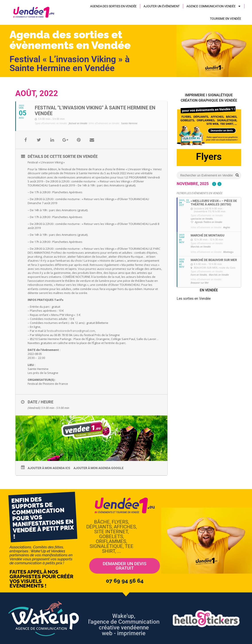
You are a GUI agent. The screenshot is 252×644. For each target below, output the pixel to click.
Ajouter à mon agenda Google (99, 468)
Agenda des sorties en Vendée (113, 6)
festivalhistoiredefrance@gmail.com (71, 331)
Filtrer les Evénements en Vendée (200, 193)
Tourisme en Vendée (225, 19)
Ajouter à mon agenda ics (49, 468)
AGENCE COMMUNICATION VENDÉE (214, 6)
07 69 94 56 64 (125, 581)
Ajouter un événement (162, 6)
